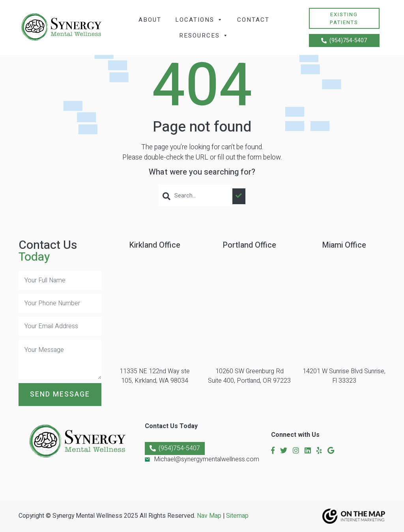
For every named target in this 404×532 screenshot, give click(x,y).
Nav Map (209, 516)
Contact (253, 20)
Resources (204, 36)
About (150, 20)
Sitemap (237, 516)
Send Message (60, 394)
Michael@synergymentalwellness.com (207, 459)
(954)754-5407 (344, 40)
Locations (199, 20)
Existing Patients (344, 18)
